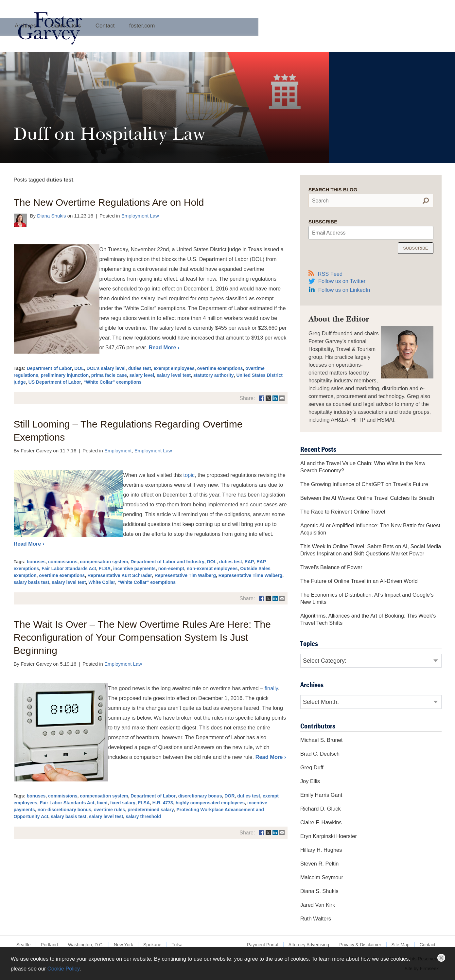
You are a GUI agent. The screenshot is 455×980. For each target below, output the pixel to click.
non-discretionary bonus (64, 810)
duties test (140, 368)
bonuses (36, 562)
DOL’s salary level (106, 368)
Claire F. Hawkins (321, 822)
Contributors (246, 37)
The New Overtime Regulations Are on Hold (109, 202)
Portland (49, 945)
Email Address (329, 233)
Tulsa (177, 945)
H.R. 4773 (163, 803)
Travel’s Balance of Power (331, 567)
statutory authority (214, 375)
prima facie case (109, 375)
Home (144, 37)
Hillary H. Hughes (321, 850)
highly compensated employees (210, 803)
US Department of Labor (55, 382)
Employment (118, 451)
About (173, 37)
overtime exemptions (220, 368)
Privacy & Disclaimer (360, 945)
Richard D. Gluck (321, 809)
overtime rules (110, 810)
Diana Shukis (51, 216)
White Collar (102, 582)
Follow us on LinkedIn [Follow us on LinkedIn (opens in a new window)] (344, 290)
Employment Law (140, 216)
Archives (206, 37)
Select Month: (321, 702)
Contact (285, 37)
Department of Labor (49, 368)
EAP (249, 562)
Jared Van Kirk (318, 905)
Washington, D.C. (86, 945)
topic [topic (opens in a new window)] (189, 475)
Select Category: (325, 661)
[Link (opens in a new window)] (262, 398)
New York (123, 945)
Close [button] (441, 958)
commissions (63, 562)
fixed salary (123, 803)
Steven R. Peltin (320, 864)
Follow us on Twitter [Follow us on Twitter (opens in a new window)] (342, 281)
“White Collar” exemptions (112, 382)
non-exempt (171, 569)
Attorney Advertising (309, 945)
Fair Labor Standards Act (69, 569)
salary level (142, 375)
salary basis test (32, 582)
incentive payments (134, 569)
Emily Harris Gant (321, 795)
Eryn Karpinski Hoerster (329, 836)
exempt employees (174, 368)
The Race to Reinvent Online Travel (343, 512)
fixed (102, 803)
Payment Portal (263, 945)
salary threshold (143, 816)
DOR (229, 796)
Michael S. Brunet (321, 740)
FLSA (105, 569)
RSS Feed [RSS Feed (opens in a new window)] (325, 273)
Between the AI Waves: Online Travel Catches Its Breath (367, 498)
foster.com (322, 37)
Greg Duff (312, 767)
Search (320, 201)
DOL (79, 368)
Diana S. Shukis (319, 891)
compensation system (104, 562)
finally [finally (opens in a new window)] (271, 688)
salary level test (174, 375)
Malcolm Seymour (322, 877)
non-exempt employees (212, 569)
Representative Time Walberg (250, 575)
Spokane (152, 945)
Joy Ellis (310, 781)
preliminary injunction (65, 375)
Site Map (401, 945)
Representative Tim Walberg (185, 575)
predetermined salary (151, 810)
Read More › (164, 347)
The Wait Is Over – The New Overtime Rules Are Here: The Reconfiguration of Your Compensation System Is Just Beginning (142, 637)
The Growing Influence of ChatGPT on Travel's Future (364, 484)
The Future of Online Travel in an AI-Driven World (359, 581)
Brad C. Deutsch (320, 754)
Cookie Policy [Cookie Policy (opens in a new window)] (63, 969)
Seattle (24, 945)
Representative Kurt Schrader (120, 575)
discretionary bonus (200, 796)
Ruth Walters (316, 919)
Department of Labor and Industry (167, 562)
